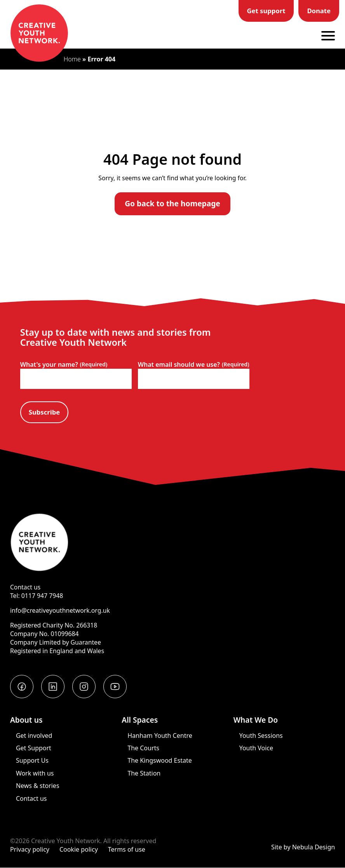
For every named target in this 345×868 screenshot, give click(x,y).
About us (26, 720)
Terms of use (127, 849)
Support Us (32, 760)
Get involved (34, 736)
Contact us (25, 587)
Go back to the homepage (172, 203)
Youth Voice (256, 748)
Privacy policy (30, 849)
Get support (266, 11)
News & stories (38, 786)
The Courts (143, 748)
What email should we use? (194, 364)
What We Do (256, 720)
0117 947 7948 (42, 596)
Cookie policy (79, 849)
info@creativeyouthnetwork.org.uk (60, 610)
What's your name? (64, 364)
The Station (144, 773)
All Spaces (140, 720)
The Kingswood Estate (159, 760)
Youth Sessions (261, 736)
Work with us (35, 773)
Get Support (34, 748)
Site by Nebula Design (303, 847)
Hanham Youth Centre (160, 736)
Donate (319, 11)
